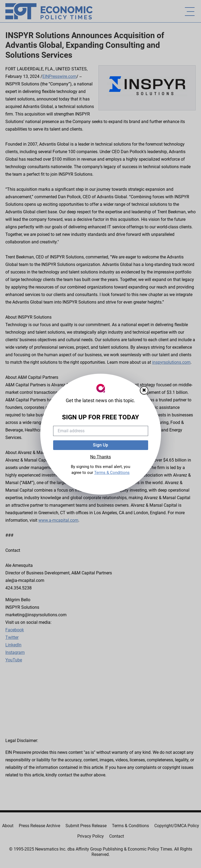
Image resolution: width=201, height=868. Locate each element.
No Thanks (100, 457)
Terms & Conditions (112, 473)
